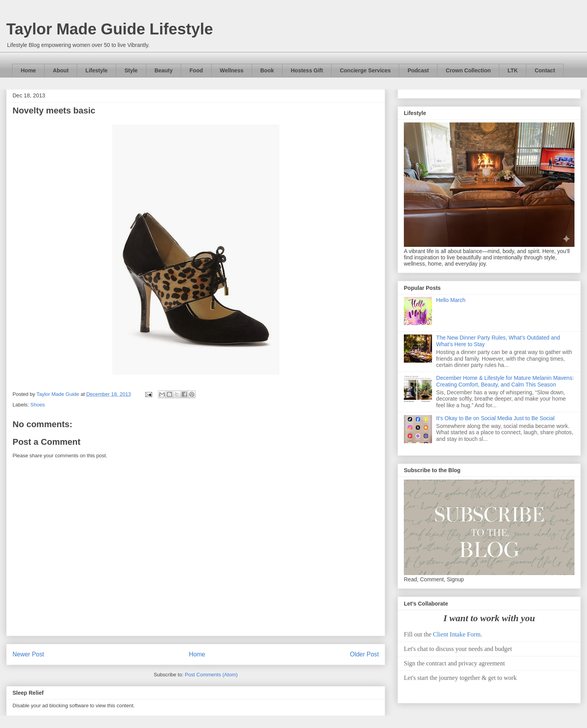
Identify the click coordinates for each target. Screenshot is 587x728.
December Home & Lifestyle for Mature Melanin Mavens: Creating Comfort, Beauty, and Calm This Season (505, 381)
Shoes (38, 405)
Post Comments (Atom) (211, 675)
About (61, 70)
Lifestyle (96, 70)
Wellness (232, 70)
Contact (545, 70)
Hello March (451, 300)
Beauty (164, 70)
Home (28, 70)
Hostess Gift (307, 70)
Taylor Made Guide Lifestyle (110, 29)
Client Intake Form (457, 634)
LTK (513, 70)
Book (267, 70)
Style (131, 70)
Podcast (418, 70)
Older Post (364, 654)
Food (196, 70)
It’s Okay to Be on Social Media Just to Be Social (495, 418)
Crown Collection (468, 70)
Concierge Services (365, 70)
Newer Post (28, 654)
